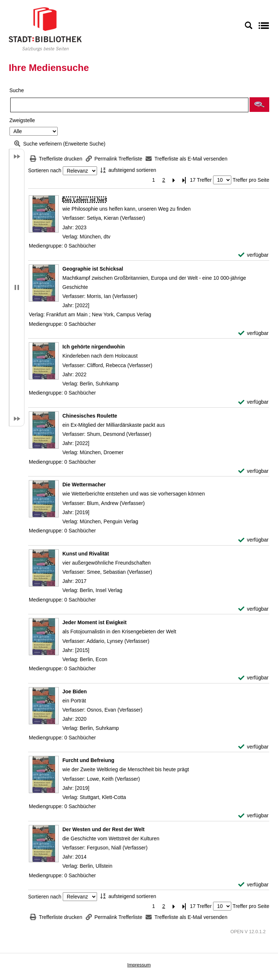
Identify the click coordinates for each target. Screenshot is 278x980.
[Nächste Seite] (174, 180)
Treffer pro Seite (251, 180)
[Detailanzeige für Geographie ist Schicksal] (93, 269)
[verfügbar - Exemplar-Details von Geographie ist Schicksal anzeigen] (253, 333)
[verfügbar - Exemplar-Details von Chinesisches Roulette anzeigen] (253, 471)
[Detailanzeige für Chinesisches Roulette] (90, 416)
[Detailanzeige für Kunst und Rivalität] (86, 554)
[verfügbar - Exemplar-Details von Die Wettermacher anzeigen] (253, 540)
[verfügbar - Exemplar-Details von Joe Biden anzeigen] (253, 747)
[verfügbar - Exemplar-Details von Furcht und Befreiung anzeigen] (253, 816)
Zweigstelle (22, 120)
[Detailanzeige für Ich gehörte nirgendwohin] (94, 347)
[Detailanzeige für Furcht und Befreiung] (88, 760)
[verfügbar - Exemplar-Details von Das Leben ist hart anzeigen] (253, 255)
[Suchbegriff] (129, 105)
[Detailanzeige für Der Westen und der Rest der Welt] (103, 829)
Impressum (139, 965)
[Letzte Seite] (184, 180)
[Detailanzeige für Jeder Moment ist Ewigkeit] (94, 622)
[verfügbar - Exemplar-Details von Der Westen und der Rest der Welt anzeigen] (253, 885)
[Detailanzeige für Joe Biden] (75, 691)
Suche (17, 90)
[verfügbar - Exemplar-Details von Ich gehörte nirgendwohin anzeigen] (253, 402)
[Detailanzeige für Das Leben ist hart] (84, 200)
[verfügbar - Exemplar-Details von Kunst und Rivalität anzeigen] (253, 609)
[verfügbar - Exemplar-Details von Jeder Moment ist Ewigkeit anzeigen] (253, 678)
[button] (259, 105)
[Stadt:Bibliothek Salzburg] (45, 29)
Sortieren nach (45, 171)
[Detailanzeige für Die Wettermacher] (84, 485)
